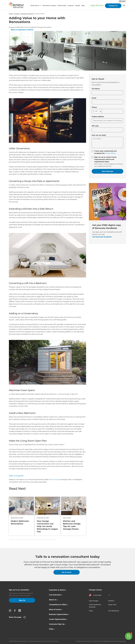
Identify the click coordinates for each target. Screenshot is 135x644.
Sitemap (55, 641)
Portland (111, 601)
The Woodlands (114, 611)
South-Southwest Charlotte (95, 606)
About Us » (53, 600)
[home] (17, 6)
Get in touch (54, 480)
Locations (71, 6)
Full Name (96, 89)
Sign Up (22, 600)
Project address (98, 117)
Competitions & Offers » (58, 605)
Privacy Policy (110, 153)
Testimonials (62, 6)
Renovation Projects (49, 6)
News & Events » (56, 609)
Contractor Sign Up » (57, 624)
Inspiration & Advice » (58, 590)
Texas (91, 611)
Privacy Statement (36, 641)
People (78, 6)
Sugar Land (112, 605)
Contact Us (113, 6)
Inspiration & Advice (27, 14)
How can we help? (99, 135)
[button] (35, 6)
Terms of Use (47, 641)
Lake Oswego (94, 601)
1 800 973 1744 (97, 6)
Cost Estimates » (56, 595)
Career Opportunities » (58, 619)
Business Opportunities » (59, 614)
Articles (17, 14)
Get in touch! (16, 476)
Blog (83, 6)
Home (11, 14)
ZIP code (95, 126)
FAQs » (52, 629)
